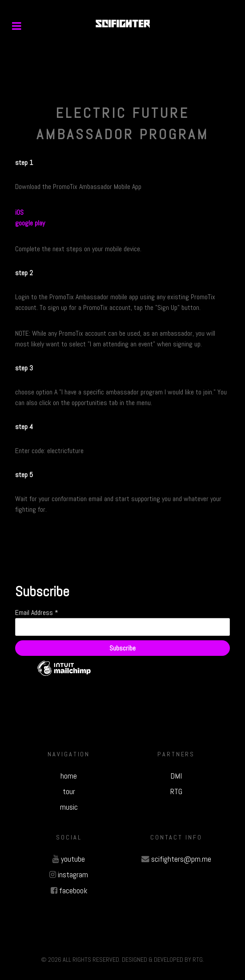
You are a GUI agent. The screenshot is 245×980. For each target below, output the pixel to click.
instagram (73, 875)
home (69, 776)
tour (69, 791)
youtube (73, 859)
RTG (176, 791)
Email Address (37, 612)
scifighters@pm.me (181, 859)
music (69, 807)
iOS (19, 212)
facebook (73, 891)
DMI (176, 776)
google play (30, 223)
